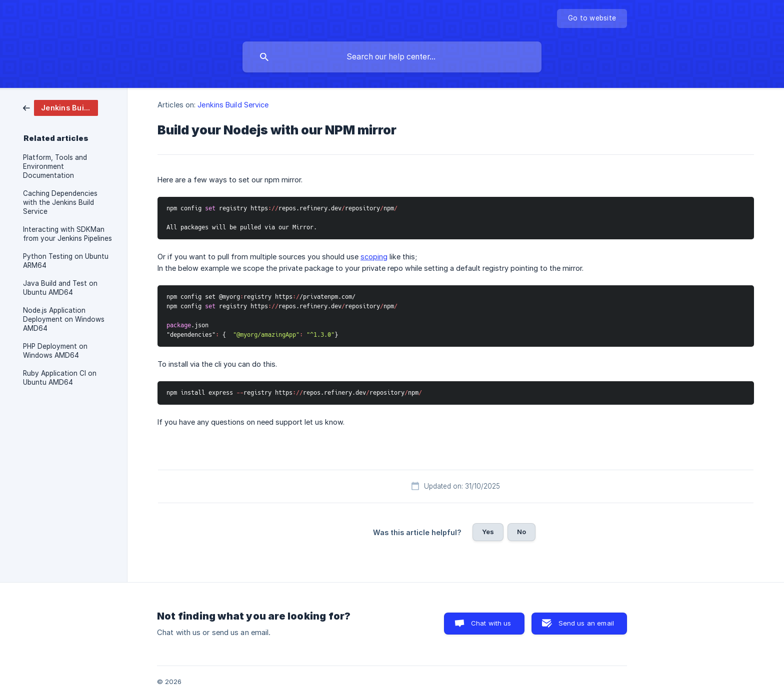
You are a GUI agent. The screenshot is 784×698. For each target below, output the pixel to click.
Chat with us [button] (491, 623)
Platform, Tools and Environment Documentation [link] (55, 166)
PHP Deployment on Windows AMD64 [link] (55, 351)
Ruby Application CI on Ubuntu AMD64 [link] (60, 378)
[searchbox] (392, 57)
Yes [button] (488, 532)
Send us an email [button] (586, 623)
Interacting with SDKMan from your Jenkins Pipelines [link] (67, 234)
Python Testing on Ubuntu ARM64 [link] (66, 261)
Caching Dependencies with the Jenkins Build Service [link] (60, 202)
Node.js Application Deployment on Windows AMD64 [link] (64, 319)
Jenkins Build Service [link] (233, 105)
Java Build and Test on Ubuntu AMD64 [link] (60, 288)
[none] (592, 18)
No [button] (521, 532)
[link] (60, 107)
